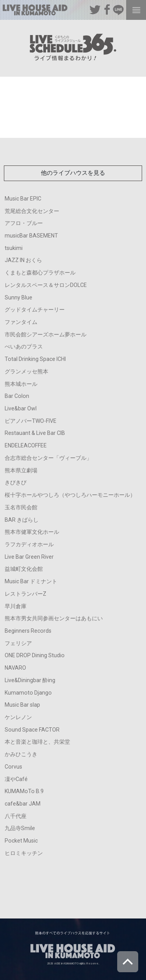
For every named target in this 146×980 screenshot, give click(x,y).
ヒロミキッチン (24, 853)
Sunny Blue (18, 297)
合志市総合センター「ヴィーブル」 (48, 458)
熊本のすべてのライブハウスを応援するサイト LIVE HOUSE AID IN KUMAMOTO (35, 11)
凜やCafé (16, 779)
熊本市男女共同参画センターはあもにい (54, 618)
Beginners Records (28, 631)
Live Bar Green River (29, 557)
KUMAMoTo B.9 (24, 791)
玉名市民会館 (21, 507)
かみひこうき (21, 754)
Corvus (13, 767)
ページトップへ (128, 962)
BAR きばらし (22, 520)
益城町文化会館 (24, 569)
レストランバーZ (26, 594)
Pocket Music (21, 841)
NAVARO (15, 668)
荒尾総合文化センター (32, 211)
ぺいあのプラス (24, 347)
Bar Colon (17, 396)
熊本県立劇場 (21, 470)
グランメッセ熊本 (26, 371)
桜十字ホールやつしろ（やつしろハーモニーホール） (70, 495)
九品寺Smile (20, 828)
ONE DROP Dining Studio (35, 655)
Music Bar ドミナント (31, 581)
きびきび (16, 482)
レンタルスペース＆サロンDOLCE (46, 285)
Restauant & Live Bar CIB (35, 433)
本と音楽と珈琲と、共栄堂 (37, 742)
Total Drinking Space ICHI (35, 359)
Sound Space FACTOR (32, 730)
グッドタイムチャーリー (35, 310)
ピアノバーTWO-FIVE (31, 421)
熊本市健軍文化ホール (32, 532)
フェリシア (18, 643)
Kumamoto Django (28, 693)
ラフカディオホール (29, 544)
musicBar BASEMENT (31, 236)
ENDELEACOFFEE (26, 445)
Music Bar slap (22, 705)
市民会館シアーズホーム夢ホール (46, 334)
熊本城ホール (21, 384)
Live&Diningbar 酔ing (30, 680)
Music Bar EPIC (23, 199)
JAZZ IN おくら (23, 260)
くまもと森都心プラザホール (40, 273)
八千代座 (16, 816)
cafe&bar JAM (23, 804)
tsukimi (14, 248)
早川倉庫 (16, 606)
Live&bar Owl (21, 408)
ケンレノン (18, 717)
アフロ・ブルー (24, 223)
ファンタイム (21, 322)
